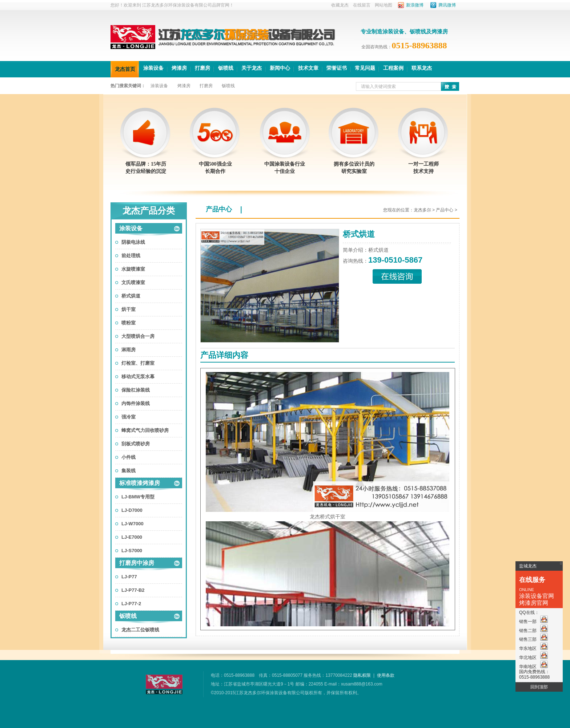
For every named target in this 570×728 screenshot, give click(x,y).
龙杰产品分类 (149, 211)
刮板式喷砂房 (136, 444)
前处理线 (131, 256)
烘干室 (129, 309)
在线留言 (362, 5)
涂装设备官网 (537, 596)
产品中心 (219, 209)
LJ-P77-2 (131, 604)
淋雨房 (129, 350)
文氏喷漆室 (133, 282)
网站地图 (384, 5)
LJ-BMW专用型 (138, 497)
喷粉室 (129, 323)
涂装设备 (131, 228)
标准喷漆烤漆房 (140, 483)
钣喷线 (128, 616)
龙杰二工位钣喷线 (140, 630)
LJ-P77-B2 (133, 590)
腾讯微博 (447, 5)
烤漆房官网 (534, 603)
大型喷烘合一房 (138, 336)
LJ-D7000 (132, 510)
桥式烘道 (131, 296)
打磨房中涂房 (137, 563)
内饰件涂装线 (136, 403)
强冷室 (129, 417)
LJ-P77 (129, 577)
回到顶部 (539, 687)
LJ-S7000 (132, 551)
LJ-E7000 (132, 537)
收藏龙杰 (340, 5)
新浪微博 (415, 5)
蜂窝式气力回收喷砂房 (145, 430)
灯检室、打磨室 (138, 363)
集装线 (129, 471)
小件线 (129, 457)
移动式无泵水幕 (138, 377)
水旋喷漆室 (133, 269)
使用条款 (386, 675)
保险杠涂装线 (136, 390)
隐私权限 (362, 675)
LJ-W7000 (133, 524)
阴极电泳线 (133, 242)
